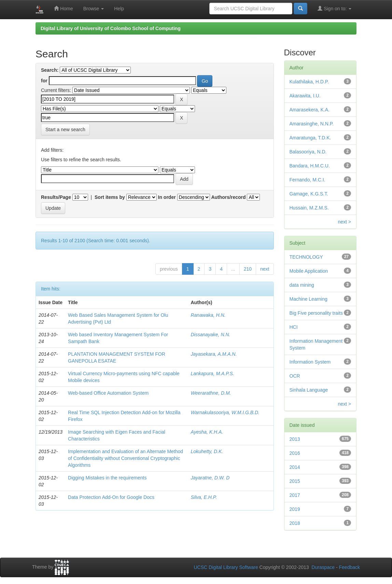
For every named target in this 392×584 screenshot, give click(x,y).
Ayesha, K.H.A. (207, 432)
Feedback (349, 567)
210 (248, 269)
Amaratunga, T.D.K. (310, 138)
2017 (295, 495)
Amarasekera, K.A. (310, 110)
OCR (295, 376)
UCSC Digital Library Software (226, 567)
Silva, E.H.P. (204, 497)
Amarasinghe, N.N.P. (312, 124)
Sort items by (110, 197)
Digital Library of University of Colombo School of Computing (111, 28)
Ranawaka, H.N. (208, 315)
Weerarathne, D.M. (211, 393)
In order (167, 197)
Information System (310, 362)
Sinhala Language (309, 390)
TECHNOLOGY (306, 257)
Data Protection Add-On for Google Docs (111, 497)
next (265, 269)
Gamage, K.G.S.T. (309, 194)
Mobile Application (309, 271)
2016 (295, 453)
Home (63, 8)
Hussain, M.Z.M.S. (309, 208)
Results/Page (56, 197)
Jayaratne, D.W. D (210, 478)
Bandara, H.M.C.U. (310, 166)
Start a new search (65, 130)
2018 (295, 523)
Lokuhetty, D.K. (207, 451)
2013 (295, 439)
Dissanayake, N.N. (210, 335)
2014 (295, 467)
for (44, 81)
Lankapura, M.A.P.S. (212, 374)
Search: (50, 70)
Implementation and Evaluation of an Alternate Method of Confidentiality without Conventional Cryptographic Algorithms (125, 458)
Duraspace (323, 567)
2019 (295, 509)
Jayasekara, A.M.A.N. (214, 354)
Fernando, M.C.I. (307, 180)
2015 (295, 481)
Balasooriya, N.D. (308, 152)
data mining (302, 285)
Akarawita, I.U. (305, 96)
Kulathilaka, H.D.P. (309, 82)
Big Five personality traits (316, 313)
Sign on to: (334, 8)
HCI (294, 327)
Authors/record (228, 197)
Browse (94, 9)
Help (119, 9)
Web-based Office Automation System (108, 393)
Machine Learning (309, 299)
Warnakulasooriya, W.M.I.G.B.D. (225, 412)
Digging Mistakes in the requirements (107, 478)
